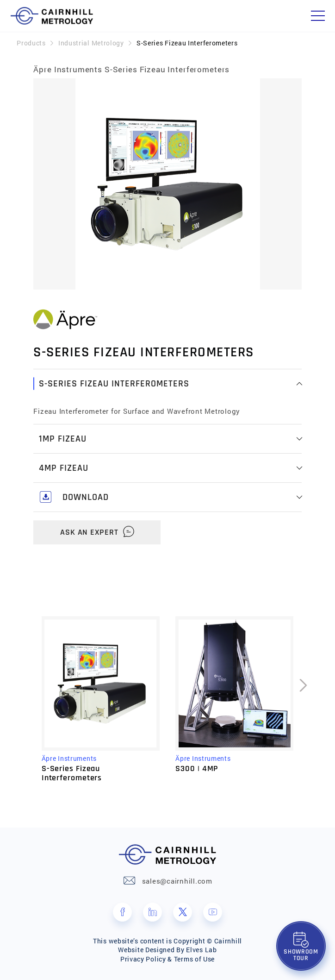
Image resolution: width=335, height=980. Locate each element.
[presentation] (304, 699)
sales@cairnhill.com (177, 881)
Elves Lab (201, 950)
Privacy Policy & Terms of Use (167, 959)
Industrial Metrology (91, 43)
